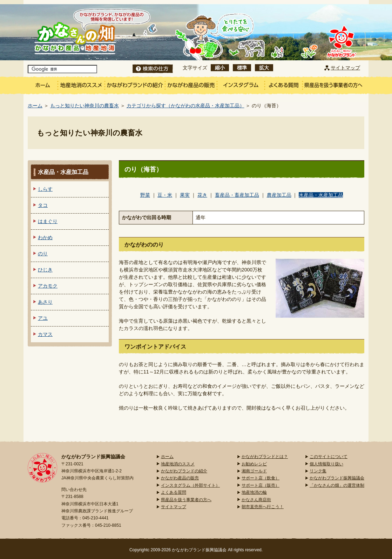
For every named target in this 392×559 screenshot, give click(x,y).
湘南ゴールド (254, 471)
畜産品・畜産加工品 (237, 195)
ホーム (35, 106)
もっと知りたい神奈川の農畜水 (85, 106)
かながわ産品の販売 (180, 478)
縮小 (220, 68)
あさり (45, 302)
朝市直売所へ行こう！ (263, 507)
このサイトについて (329, 457)
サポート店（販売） (261, 485)
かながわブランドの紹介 (184, 471)
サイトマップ (345, 68)
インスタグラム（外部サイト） (190, 485)
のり (43, 254)
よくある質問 (174, 492)
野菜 (145, 195)
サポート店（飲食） (261, 478)
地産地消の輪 (254, 492)
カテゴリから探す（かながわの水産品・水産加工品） (185, 106)
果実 (185, 195)
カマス (45, 334)
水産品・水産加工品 (321, 195)
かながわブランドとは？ (265, 457)
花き (202, 195)
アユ (43, 318)
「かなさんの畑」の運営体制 (337, 485)
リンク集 (318, 471)
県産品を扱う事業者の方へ (186, 500)
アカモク (48, 286)
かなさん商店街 (256, 500)
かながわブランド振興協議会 (337, 478)
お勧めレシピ (254, 464)
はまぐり (48, 221)
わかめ (45, 237)
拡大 (264, 68)
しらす (45, 189)
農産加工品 (279, 195)
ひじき (45, 270)
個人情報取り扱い (326, 464)
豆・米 (165, 195)
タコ (43, 205)
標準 (242, 68)
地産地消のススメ (178, 464)
